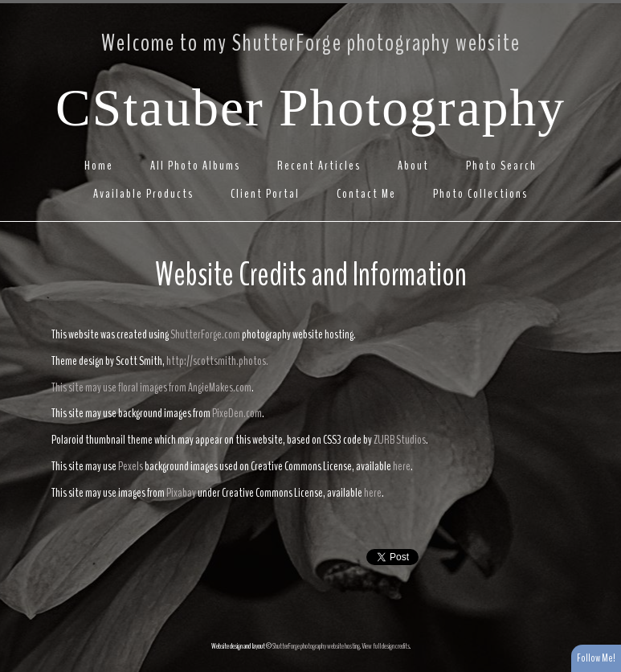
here (402, 466)
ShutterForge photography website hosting (316, 646)
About (413, 166)
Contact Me (366, 194)
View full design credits (386, 646)
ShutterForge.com (205, 334)
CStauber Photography (310, 108)
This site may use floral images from (120, 387)
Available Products (143, 194)
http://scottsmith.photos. (217, 361)
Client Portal (265, 194)
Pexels (131, 466)
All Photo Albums (195, 166)
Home (99, 166)
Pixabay (181, 493)
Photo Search (501, 166)
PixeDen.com (237, 413)
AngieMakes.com (220, 387)
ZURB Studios (400, 440)
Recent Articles (319, 166)
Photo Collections (480, 194)
